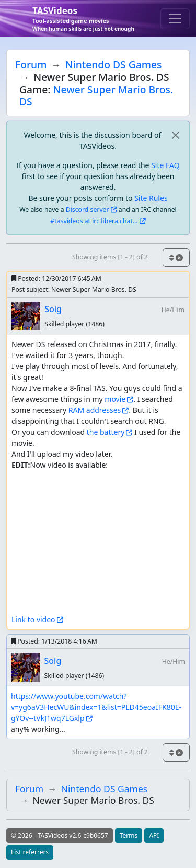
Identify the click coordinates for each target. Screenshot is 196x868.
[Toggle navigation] (175, 19)
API (154, 835)
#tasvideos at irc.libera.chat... (94, 221)
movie (115, 399)
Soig (53, 309)
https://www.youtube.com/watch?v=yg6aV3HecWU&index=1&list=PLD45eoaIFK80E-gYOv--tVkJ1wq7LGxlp (96, 707)
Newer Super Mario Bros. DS (96, 96)
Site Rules (151, 198)
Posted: (56, 278)
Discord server (88, 210)
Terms (129, 835)
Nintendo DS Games (114, 64)
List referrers (30, 852)
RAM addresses (95, 410)
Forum (31, 64)
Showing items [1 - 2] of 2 (110, 257)
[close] (175, 135)
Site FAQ (165, 165)
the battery (106, 432)
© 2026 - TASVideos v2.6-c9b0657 (60, 835)
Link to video (33, 619)
